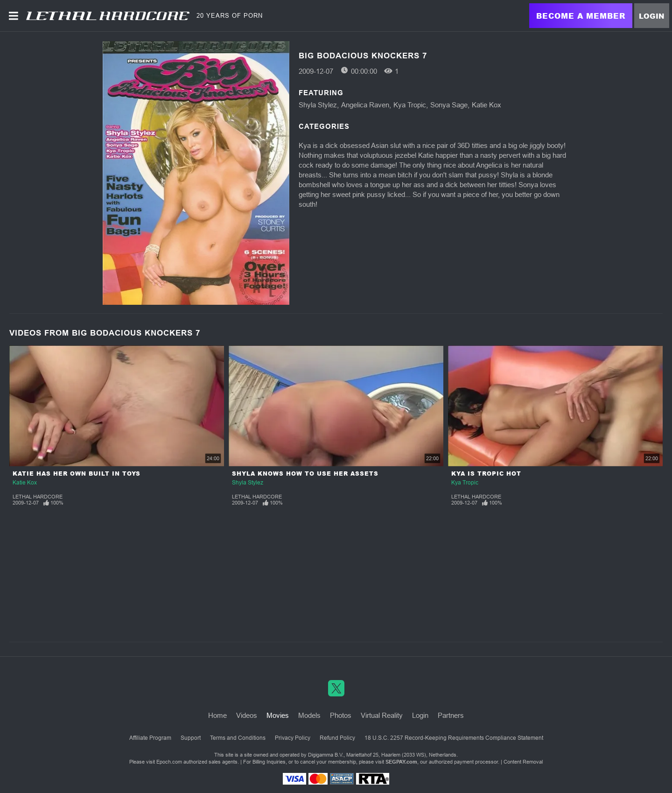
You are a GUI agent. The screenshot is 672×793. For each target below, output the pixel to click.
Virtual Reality (382, 715)
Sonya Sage (449, 105)
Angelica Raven (365, 105)
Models (309, 715)
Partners (451, 715)
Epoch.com (169, 762)
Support (191, 738)
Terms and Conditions (238, 738)
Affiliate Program (150, 738)
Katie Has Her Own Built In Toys (77, 474)
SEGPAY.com (401, 762)
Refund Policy (337, 738)
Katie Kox (486, 105)
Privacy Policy (293, 738)
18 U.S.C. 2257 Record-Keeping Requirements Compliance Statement (454, 738)
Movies (278, 715)
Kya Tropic (410, 105)
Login (652, 16)
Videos (247, 715)
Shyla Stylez (318, 105)
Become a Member (581, 16)
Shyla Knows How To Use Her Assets (305, 474)
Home (217, 715)
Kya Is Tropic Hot (486, 474)
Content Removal (523, 762)
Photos (341, 715)
